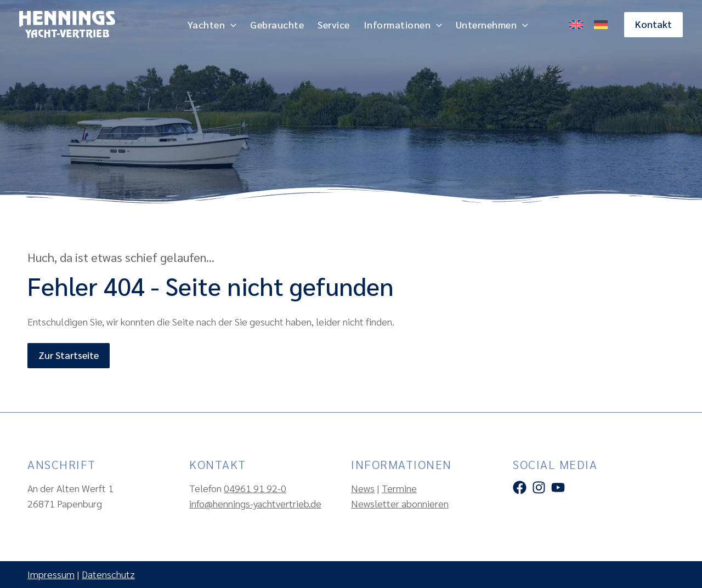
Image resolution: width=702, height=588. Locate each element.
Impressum (51, 574)
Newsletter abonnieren (400, 503)
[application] (231, 25)
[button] (653, 24)
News (363, 488)
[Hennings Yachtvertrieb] (67, 23)
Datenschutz (108, 574)
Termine (399, 488)
